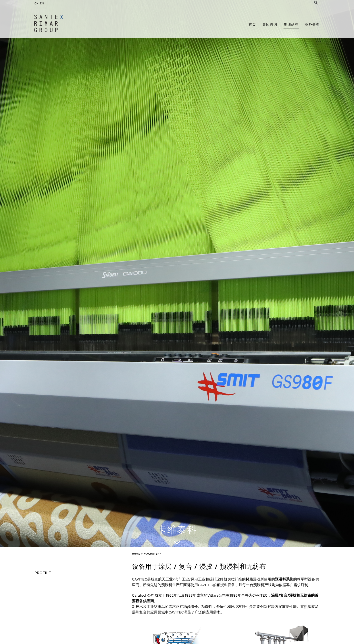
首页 (252, 25)
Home (136, 554)
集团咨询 (270, 25)
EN (42, 3)
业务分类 (312, 25)
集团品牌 (291, 25)
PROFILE (43, 573)
